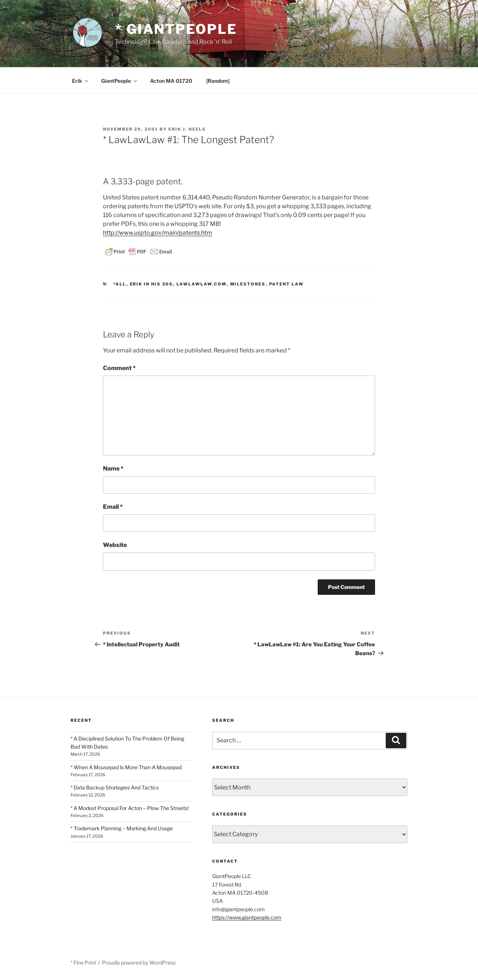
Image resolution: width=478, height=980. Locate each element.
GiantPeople (119, 81)
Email (113, 507)
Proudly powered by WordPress (139, 963)
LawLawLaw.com (202, 284)
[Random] (218, 81)
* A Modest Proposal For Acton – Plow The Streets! (130, 808)
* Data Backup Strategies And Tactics (115, 787)
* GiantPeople (176, 29)
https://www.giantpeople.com (247, 917)
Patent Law (287, 284)
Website (115, 545)
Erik (81, 81)
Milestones (248, 284)
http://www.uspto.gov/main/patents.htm (158, 233)
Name (113, 468)
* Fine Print (83, 963)
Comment (119, 368)
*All (120, 284)
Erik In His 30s (151, 284)
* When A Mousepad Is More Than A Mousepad (126, 767)
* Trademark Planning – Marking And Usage (122, 828)
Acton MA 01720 (171, 81)
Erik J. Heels (187, 129)
